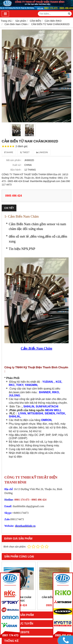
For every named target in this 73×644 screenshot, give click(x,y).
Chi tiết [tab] (9, 208)
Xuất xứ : (17, 165)
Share (9, 152)
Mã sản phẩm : (14, 160)
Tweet (25, 152)
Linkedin (42, 152)
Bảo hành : (16, 170)
